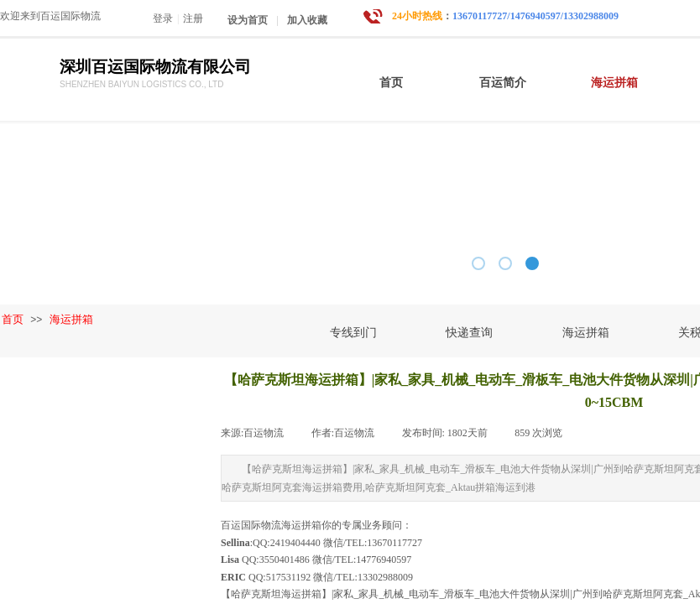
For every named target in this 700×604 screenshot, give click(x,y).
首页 (13, 319)
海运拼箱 (71, 319)
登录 (163, 18)
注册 (193, 18)
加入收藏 (307, 20)
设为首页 (248, 20)
